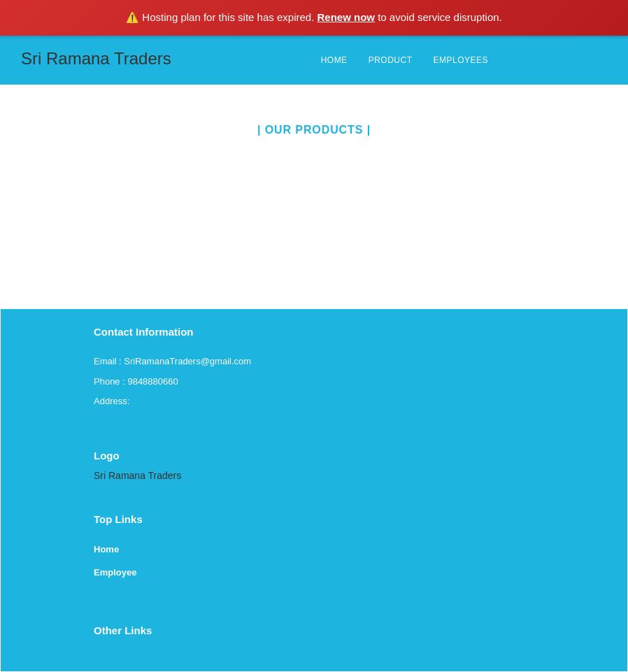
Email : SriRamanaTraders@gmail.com (172, 361)
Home (106, 549)
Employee (115, 572)
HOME (334, 60)
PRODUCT (391, 60)
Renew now (347, 17)
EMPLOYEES (461, 60)
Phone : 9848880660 (136, 381)
